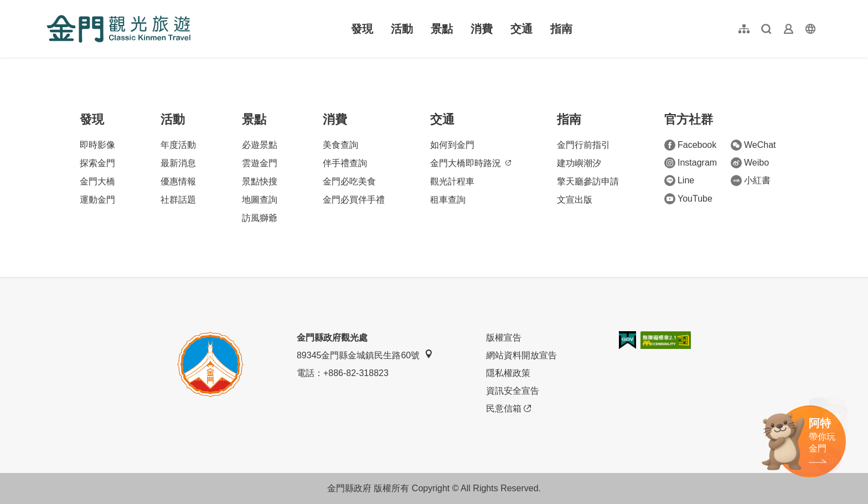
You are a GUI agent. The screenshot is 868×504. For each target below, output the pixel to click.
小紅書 (751, 181)
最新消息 (178, 163)
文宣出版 (575, 200)
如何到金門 (452, 145)
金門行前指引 (583, 145)
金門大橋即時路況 (471, 163)
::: (50, 6)
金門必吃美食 (349, 181)
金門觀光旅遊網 (118, 29)
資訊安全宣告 (513, 391)
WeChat (753, 145)
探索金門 (97, 163)
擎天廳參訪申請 (588, 181)
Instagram (691, 163)
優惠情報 (178, 181)
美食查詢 (340, 145)
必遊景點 (260, 145)
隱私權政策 (508, 373)
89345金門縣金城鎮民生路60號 (365, 355)
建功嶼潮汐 (579, 163)
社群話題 (178, 200)
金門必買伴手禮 (354, 200)
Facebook (690, 145)
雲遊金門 (260, 163)
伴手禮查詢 (345, 163)
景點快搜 (260, 181)
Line (679, 181)
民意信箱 (508, 409)
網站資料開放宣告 (521, 355)
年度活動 (178, 145)
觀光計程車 (452, 181)
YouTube (688, 199)
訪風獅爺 (260, 218)
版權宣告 (504, 338)
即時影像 (97, 145)
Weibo (750, 163)
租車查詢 (448, 200)
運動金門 (97, 200)
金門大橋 (97, 181)
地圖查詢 (260, 200)
